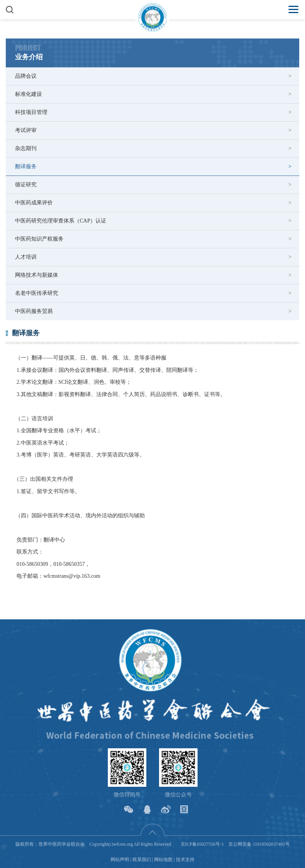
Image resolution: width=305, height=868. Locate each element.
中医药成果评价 (34, 203)
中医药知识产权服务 (39, 239)
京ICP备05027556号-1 (202, 844)
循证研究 (26, 185)
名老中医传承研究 (37, 293)
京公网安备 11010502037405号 (259, 844)
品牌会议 (26, 76)
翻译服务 (26, 166)
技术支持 (185, 860)
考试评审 (26, 130)
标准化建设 (28, 94)
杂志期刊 (26, 148)
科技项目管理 (31, 112)
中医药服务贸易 (34, 311)
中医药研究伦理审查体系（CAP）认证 (61, 221)
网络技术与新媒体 (37, 275)
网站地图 (163, 860)
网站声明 (120, 860)
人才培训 (26, 257)
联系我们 (142, 860)
